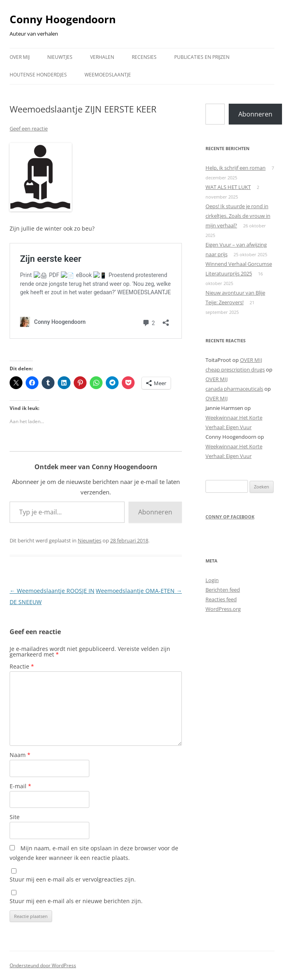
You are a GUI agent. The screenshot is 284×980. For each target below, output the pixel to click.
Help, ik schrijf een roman (236, 168)
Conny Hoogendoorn (63, 19)
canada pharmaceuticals (234, 389)
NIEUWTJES (60, 57)
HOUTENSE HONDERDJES (38, 75)
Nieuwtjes (90, 540)
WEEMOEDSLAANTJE (108, 75)
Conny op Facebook (230, 517)
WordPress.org (223, 609)
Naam (20, 755)
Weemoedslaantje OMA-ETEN (139, 591)
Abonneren (155, 512)
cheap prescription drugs (235, 370)
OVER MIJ (20, 57)
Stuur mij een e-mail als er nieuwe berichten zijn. (76, 901)
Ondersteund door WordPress (43, 965)
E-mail (20, 786)
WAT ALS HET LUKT (228, 187)
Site (15, 817)
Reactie (22, 666)
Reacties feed (221, 599)
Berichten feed (223, 590)
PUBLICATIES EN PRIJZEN (202, 57)
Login (212, 580)
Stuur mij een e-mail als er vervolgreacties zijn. (73, 879)
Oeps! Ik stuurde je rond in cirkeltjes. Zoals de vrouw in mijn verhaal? (238, 216)
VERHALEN (102, 57)
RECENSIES (144, 57)
